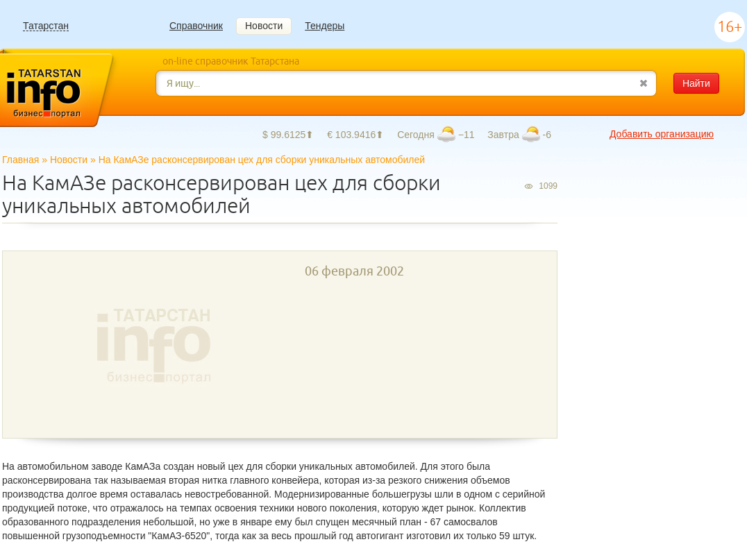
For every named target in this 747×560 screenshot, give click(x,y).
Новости (264, 26)
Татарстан (46, 26)
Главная (20, 160)
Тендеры (325, 26)
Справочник (196, 26)
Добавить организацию (662, 134)
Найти (696, 83)
